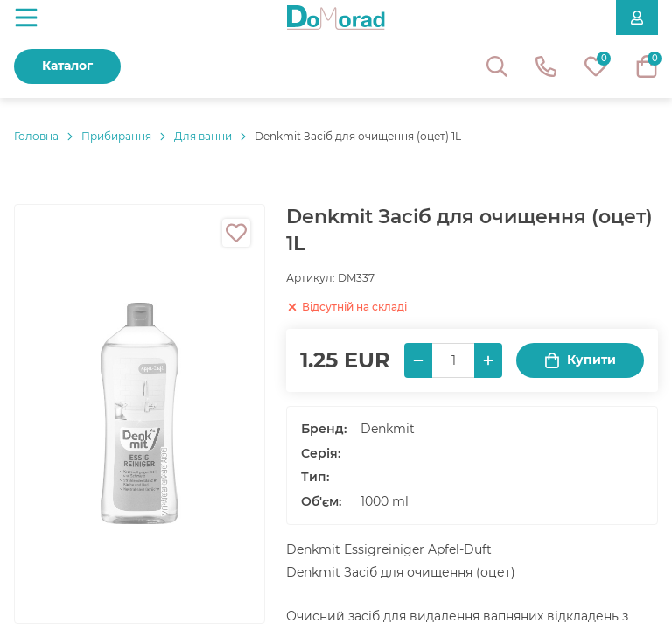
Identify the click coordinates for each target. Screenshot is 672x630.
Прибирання (116, 136)
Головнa (36, 136)
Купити (580, 360)
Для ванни (203, 136)
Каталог (67, 66)
